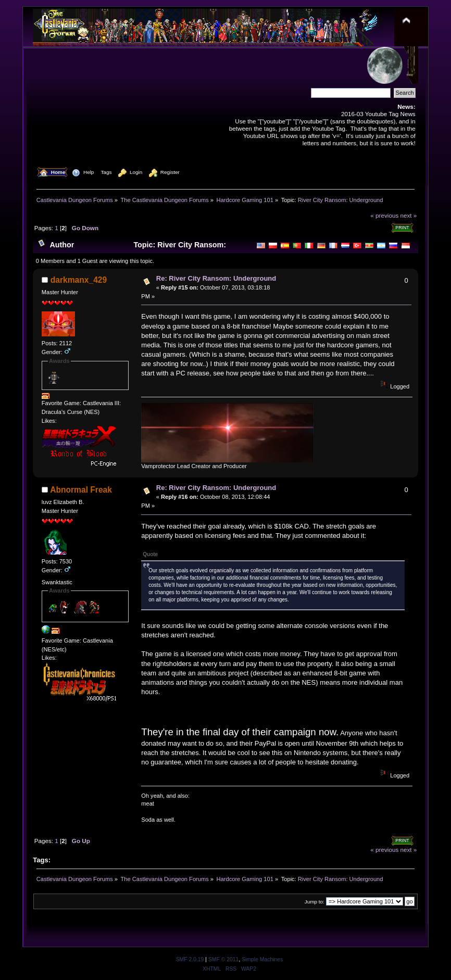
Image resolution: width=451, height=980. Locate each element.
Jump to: (315, 902)
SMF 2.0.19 (190, 959)
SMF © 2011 (223, 959)
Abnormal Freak (81, 490)
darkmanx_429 (79, 280)
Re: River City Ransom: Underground (216, 278)
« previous (384, 215)
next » (409, 215)
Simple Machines (262, 959)
